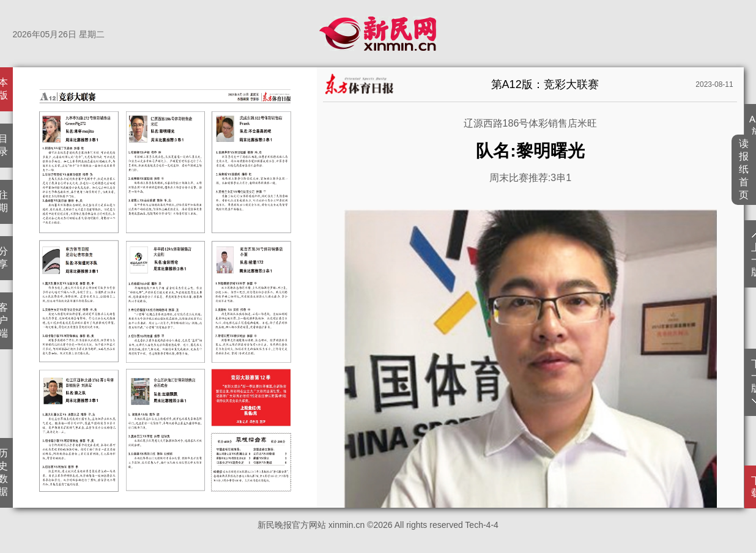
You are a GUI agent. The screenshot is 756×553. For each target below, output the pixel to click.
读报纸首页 (744, 169)
